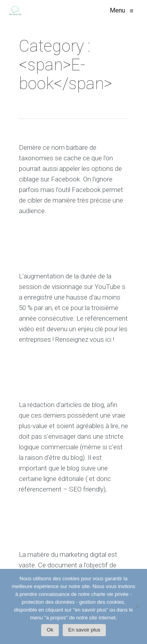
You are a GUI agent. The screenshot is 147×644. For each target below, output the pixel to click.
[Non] (137, 609)
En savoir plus (84, 630)
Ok (50, 630)
